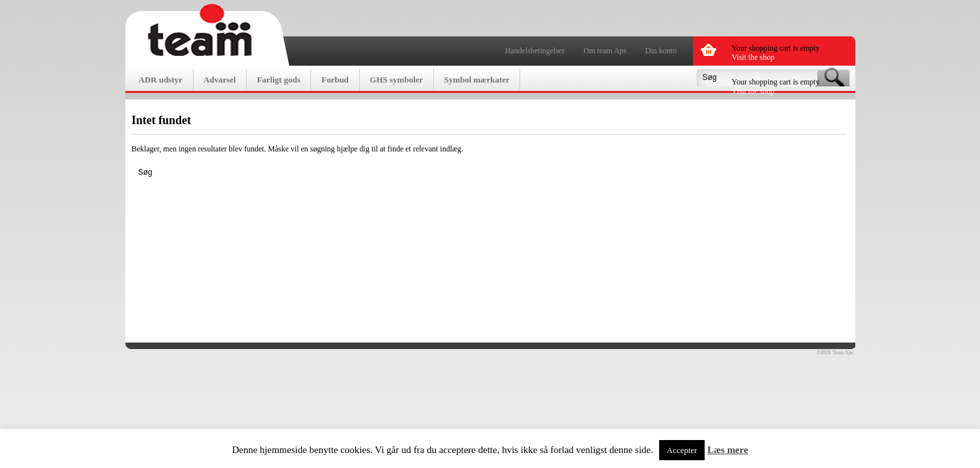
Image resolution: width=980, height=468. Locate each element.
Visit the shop (753, 57)
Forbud (335, 80)
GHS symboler (396, 80)
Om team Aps (605, 51)
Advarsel (220, 80)
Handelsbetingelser (534, 51)
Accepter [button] (682, 450)
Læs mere (728, 450)
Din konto (661, 51)
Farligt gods (279, 80)
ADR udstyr (160, 80)
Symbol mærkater (477, 80)
